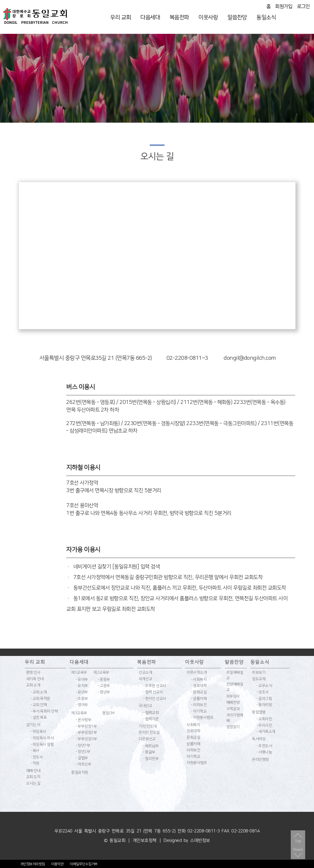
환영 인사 (33, 672)
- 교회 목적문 (40, 699)
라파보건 (193, 750)
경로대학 (193, 731)
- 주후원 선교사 (155, 686)
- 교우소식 (264, 686)
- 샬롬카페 (199, 699)
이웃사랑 (208, 18)
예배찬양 (233, 702)
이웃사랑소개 (197, 672)
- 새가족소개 (266, 732)
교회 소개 (33, 685)
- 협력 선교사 (153, 692)
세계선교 (145, 679)
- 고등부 (104, 686)
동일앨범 (259, 712)
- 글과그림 (264, 699)
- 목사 (35, 751)
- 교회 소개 (39, 692)
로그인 (303, 6)
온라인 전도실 (149, 732)
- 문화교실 (199, 692)
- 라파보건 (199, 705)
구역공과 (233, 709)
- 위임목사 (38, 732)
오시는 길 (33, 783)
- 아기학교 (199, 711)
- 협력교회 (151, 713)
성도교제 (259, 679)
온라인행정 (260, 759)
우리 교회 (121, 18)
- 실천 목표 (39, 717)
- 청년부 (104, 692)
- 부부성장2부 (86, 732)
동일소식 (266, 18)
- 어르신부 (83, 764)
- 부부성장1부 (86, 726)
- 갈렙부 (82, 758)
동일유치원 (80, 772)
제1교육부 (79, 672)
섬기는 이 (33, 725)
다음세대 (150, 18)
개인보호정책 (145, 840)
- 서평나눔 (264, 752)
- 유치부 (82, 686)
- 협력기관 (151, 719)
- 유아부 (82, 679)
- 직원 (35, 763)
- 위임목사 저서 (42, 738)
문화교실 (193, 737)
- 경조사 (263, 692)
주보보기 (259, 672)
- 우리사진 (264, 725)
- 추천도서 (264, 746)
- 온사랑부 (83, 720)
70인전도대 (148, 726)
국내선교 (145, 706)
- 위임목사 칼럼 (42, 744)
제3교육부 (79, 713)
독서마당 (259, 739)
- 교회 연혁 (39, 705)
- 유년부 (82, 692)
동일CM (108, 713)
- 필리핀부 (151, 759)
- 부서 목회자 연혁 (44, 711)
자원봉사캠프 (197, 763)
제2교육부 (101, 672)
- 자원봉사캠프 (202, 717)
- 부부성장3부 (86, 739)
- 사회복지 (199, 679)
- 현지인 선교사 (155, 699)
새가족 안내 (35, 679)
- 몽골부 (149, 752)
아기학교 (193, 757)
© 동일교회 (115, 840)
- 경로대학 (199, 686)
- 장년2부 (83, 752)
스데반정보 (200, 840)
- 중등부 (104, 679)
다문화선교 (147, 739)
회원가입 (284, 6)
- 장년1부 (83, 745)
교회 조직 (33, 777)
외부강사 (233, 696)
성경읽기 (233, 727)
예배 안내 (33, 771)
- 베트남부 (151, 746)
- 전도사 (37, 757)
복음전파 (179, 18)
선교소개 (145, 672)
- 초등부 (82, 699)
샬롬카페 (193, 744)
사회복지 (193, 725)
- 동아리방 (264, 705)
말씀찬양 (237, 18)
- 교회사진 (264, 719)
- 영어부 (82, 705)
